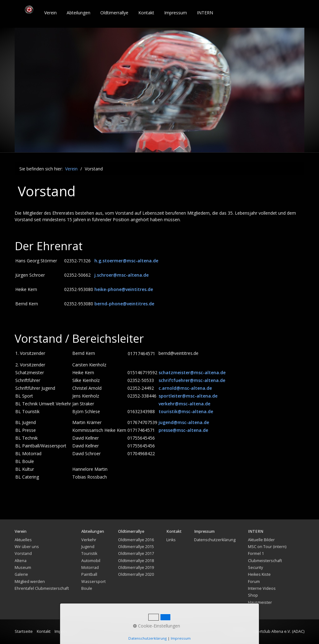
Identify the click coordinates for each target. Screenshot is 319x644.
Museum (23, 568)
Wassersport (93, 582)
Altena (21, 561)
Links (171, 540)
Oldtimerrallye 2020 (136, 574)
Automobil (91, 561)
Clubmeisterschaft (265, 561)
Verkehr (89, 540)
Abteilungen (79, 13)
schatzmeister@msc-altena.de (192, 372)
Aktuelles (23, 540)
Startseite (24, 631)
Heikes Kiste (259, 574)
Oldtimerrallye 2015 (136, 547)
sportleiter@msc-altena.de (188, 396)
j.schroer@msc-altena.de (121, 275)
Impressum (176, 13)
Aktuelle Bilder (261, 540)
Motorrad (90, 568)
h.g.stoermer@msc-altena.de (126, 261)
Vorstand (23, 553)
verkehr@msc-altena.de (184, 404)
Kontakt (146, 13)
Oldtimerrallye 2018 (136, 561)
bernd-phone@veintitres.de (124, 304)
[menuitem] (51, 13)
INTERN (205, 13)
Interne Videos (262, 588)
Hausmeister (260, 602)
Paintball (89, 574)
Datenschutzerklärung (215, 540)
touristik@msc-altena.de (186, 411)
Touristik (89, 553)
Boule (87, 588)
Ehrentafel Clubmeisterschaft (42, 588)
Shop (253, 595)
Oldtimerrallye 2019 (136, 568)
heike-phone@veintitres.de (124, 289)
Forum (254, 582)
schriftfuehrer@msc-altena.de (192, 380)
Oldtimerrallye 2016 (136, 540)
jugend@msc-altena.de (184, 422)
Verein (50, 13)
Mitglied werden (30, 582)
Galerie (21, 574)
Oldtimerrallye (114, 13)
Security (255, 568)
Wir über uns (27, 547)
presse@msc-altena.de (183, 430)
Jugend (88, 547)
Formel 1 (256, 553)
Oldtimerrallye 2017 (136, 553)
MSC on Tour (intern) (267, 547)
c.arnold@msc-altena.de (185, 388)
